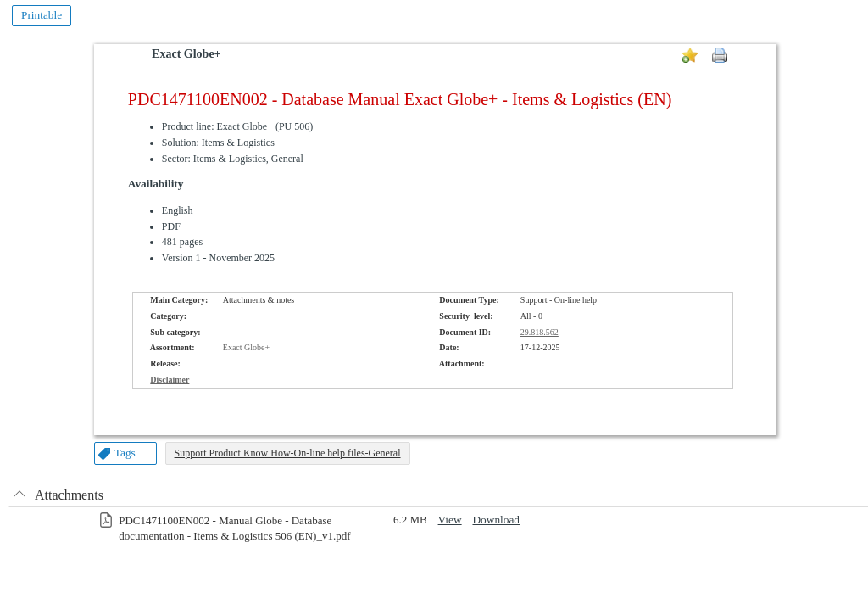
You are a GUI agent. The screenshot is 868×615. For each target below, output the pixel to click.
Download (496, 520)
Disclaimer (170, 380)
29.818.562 (540, 332)
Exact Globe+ (186, 54)
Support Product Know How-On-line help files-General (288, 453)
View (450, 520)
